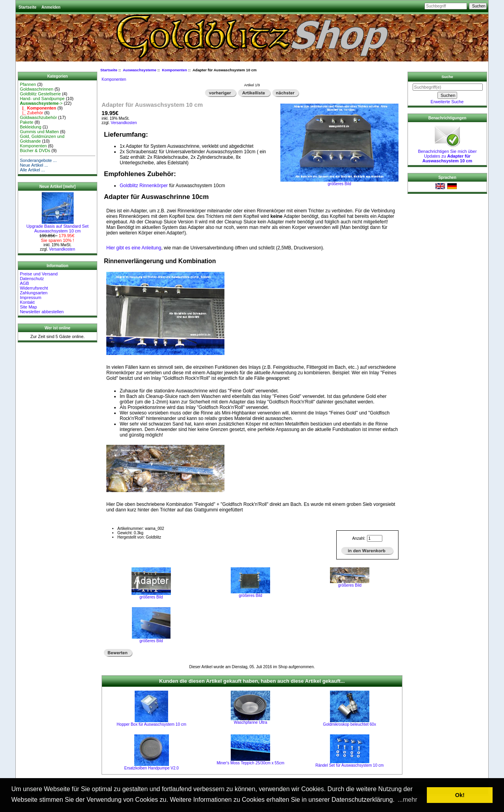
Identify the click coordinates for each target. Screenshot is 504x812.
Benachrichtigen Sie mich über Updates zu (447, 154)
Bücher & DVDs (35, 151)
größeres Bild (151, 595)
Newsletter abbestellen (42, 312)
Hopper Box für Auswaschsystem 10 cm (151, 724)
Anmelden (51, 7)
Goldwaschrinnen (36, 89)
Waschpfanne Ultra (251, 722)
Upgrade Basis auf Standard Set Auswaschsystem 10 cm (57, 227)
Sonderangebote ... (38, 160)
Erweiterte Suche (447, 102)
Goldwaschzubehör (38, 117)
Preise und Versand (39, 274)
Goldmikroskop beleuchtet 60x (349, 724)
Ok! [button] (460, 795)
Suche (447, 77)
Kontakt (27, 302)
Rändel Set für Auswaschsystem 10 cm (349, 765)
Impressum (30, 297)
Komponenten (33, 146)
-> (41, 103)
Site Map (28, 307)
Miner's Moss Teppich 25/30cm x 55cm (250, 763)
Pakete (26, 122)
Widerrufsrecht (34, 288)
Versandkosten (62, 249)
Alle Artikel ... (32, 170)
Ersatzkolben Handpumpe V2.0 (152, 768)
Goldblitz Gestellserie (40, 94)
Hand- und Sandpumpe (42, 98)
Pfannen (28, 84)
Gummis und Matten (39, 132)
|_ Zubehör (31, 113)
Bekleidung (30, 127)
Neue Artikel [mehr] (57, 187)
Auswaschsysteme (140, 70)
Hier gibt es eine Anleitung (134, 248)
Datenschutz (32, 279)
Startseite (28, 7)
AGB (24, 283)
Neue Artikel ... (34, 165)
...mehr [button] (408, 800)
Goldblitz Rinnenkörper (144, 186)
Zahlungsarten (33, 293)
